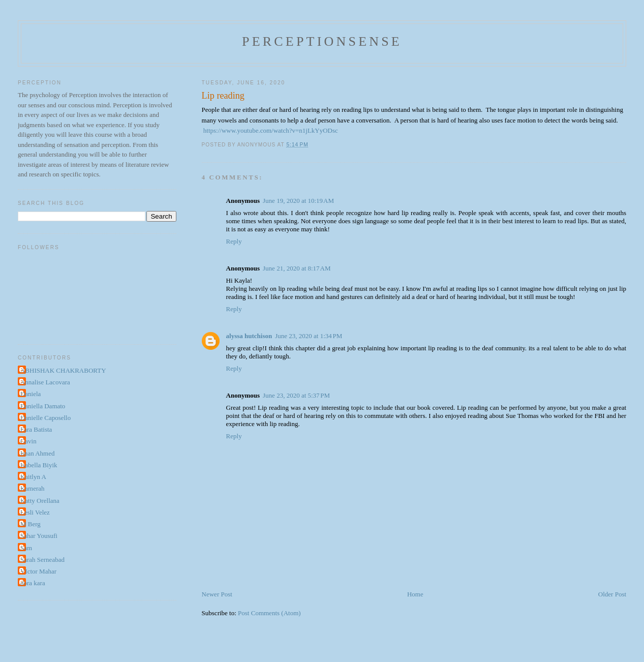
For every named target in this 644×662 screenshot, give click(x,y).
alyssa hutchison (249, 336)
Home (415, 594)
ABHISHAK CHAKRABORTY (63, 370)
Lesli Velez (35, 512)
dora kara (33, 583)
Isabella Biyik (39, 465)
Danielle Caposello (45, 418)
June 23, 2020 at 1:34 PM (309, 336)
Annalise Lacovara (45, 382)
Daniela (30, 394)
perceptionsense (322, 41)
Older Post (612, 594)
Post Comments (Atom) (269, 613)
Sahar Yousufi (39, 536)
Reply (234, 241)
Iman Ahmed (38, 453)
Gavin (28, 441)
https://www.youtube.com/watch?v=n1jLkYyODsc (271, 130)
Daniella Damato (43, 406)
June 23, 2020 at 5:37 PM (296, 395)
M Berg (30, 524)
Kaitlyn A (33, 477)
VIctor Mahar (38, 571)
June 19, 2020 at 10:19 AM (298, 201)
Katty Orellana (40, 501)
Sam (26, 548)
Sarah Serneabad (42, 560)
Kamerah (33, 488)
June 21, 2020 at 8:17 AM (297, 268)
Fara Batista (36, 429)
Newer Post (217, 594)
